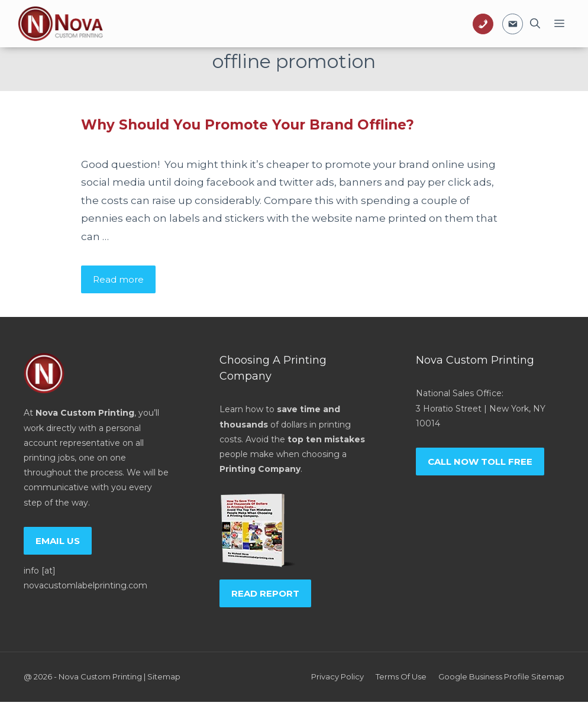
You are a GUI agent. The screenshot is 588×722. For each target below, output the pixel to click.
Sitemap (164, 676)
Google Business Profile (484, 676)
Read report (265, 593)
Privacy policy (337, 676)
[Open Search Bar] (535, 24)
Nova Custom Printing (100, 676)
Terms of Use (401, 676)
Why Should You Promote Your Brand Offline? (248, 125)
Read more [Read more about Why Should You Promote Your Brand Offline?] (118, 279)
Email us (58, 541)
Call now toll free (480, 462)
